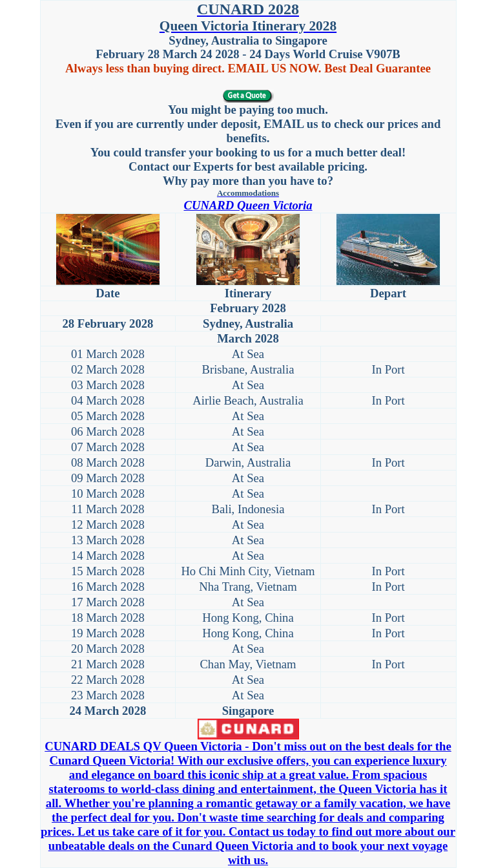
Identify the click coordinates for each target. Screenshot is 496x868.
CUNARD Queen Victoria (248, 205)
